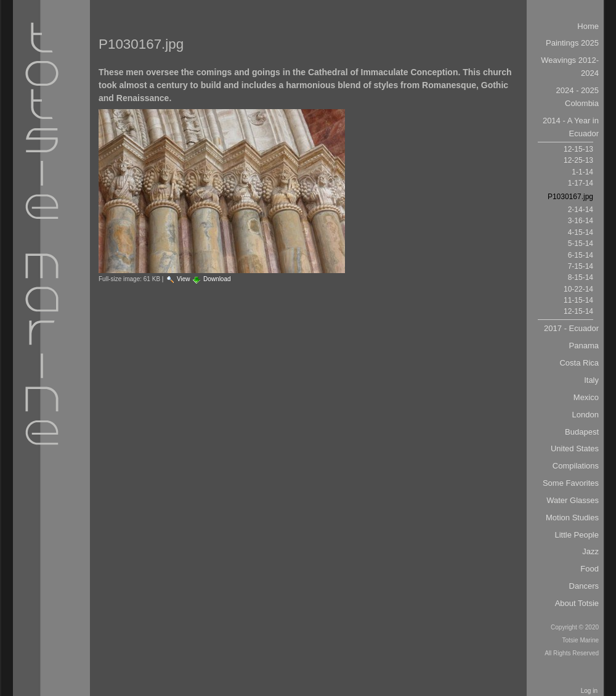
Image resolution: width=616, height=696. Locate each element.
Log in (589, 691)
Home (588, 26)
